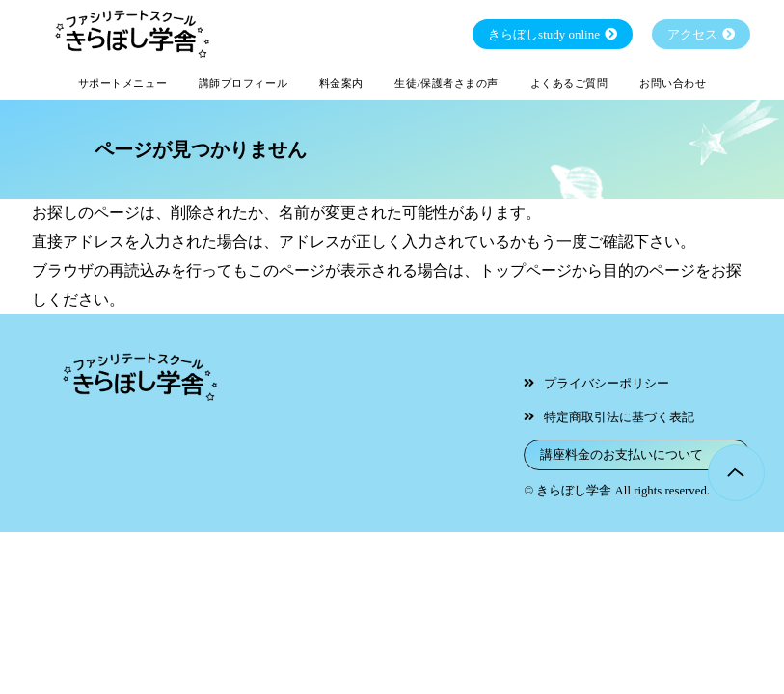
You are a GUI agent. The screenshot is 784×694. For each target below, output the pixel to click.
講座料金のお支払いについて (622, 455)
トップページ (526, 270)
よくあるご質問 (569, 83)
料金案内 (341, 83)
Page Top (736, 473)
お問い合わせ (673, 83)
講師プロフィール (243, 83)
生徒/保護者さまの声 (446, 83)
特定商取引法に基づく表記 (619, 417)
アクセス (692, 34)
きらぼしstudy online (544, 34)
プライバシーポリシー (607, 384)
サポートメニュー (122, 83)
